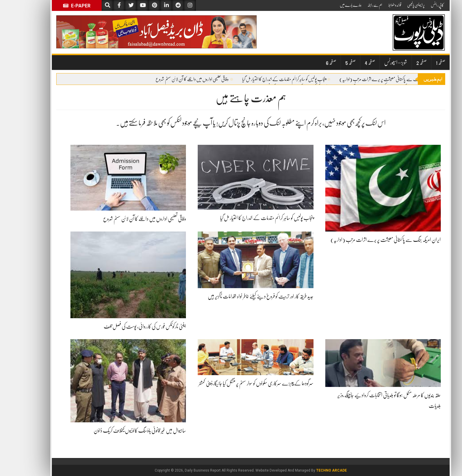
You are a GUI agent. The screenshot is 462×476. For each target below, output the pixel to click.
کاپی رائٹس (418, 5)
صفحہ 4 (350, 63)
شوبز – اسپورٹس (376, 63)
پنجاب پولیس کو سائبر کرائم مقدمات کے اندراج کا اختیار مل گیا (267, 79)
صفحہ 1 (421, 63)
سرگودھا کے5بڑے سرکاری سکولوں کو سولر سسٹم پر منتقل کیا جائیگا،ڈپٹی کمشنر (236, 383)
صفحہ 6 (311, 63)
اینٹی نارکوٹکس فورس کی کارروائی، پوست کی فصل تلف (125, 326)
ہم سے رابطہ (355, 5)
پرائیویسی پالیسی (396, 5)
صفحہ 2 (402, 63)
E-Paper (57, 6)
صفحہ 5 (331, 63)
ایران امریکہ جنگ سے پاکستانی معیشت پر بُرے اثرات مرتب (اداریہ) (371, 79)
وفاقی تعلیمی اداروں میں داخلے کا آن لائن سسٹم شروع (175, 79)
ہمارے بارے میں (331, 5)
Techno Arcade (312, 470)
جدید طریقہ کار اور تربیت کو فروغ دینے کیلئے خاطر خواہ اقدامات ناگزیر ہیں (241, 296)
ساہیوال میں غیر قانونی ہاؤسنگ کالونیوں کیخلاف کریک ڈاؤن (120, 431)
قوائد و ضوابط (375, 5)
